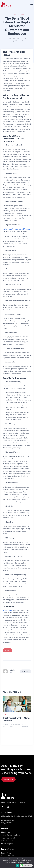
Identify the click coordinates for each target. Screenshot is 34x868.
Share (8, 650)
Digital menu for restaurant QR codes (16, 229)
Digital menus (8, 610)
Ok (17, 865)
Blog (14, 15)
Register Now (8, 779)
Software (21, 15)
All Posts (26, 671)
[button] (13, 736)
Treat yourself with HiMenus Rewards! (17, 719)
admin (24, 38)
